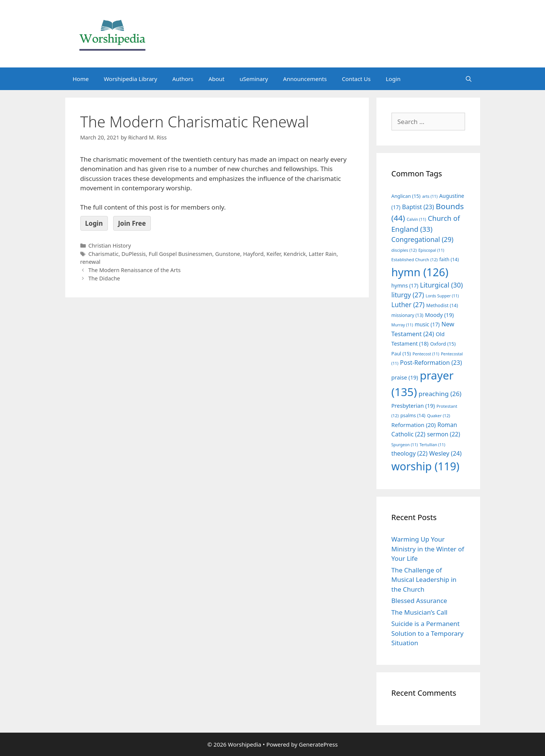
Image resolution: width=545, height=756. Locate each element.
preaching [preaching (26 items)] (440, 394)
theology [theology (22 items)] (410, 453)
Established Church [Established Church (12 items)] (415, 259)
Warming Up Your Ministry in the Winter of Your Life (428, 549)
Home (81, 79)
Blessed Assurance (419, 601)
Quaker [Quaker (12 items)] (438, 415)
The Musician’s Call (420, 612)
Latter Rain (323, 254)
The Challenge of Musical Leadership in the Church (424, 580)
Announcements (305, 79)
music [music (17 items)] (427, 324)
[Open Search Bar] (469, 79)
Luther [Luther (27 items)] (408, 305)
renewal (91, 262)
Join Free (132, 223)
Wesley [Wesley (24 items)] (445, 453)
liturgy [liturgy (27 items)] (408, 295)
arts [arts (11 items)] (430, 196)
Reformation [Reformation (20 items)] (414, 425)
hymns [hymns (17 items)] (405, 285)
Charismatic (103, 254)
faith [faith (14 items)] (449, 259)
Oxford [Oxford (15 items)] (443, 344)
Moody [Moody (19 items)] (439, 315)
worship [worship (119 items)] (426, 466)
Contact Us (356, 79)
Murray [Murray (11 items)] (402, 325)
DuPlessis (134, 254)
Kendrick (295, 254)
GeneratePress (318, 744)
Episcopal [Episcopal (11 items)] (431, 250)
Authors (183, 79)
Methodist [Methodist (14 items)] (442, 305)
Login (393, 79)
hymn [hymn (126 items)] (420, 272)
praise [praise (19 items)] (405, 377)
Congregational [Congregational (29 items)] (423, 239)
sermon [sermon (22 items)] (444, 434)
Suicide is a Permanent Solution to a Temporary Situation (428, 633)
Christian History (110, 246)
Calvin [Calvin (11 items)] (416, 219)
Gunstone (227, 254)
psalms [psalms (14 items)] (413, 415)
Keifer (273, 254)
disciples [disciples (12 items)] (404, 250)
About (217, 79)
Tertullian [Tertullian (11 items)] (432, 445)
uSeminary (254, 79)
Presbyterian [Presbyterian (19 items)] (413, 406)
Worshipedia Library (130, 79)
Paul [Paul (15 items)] (401, 354)
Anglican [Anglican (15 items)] (406, 196)
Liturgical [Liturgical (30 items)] (442, 285)
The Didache (104, 278)
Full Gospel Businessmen (180, 254)
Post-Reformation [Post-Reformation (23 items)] (431, 363)
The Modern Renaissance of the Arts (134, 270)
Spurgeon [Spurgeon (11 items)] (405, 445)
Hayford (253, 254)
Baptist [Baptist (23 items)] (418, 207)
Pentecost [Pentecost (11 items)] (426, 354)
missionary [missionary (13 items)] (408, 315)
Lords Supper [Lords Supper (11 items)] (442, 296)
